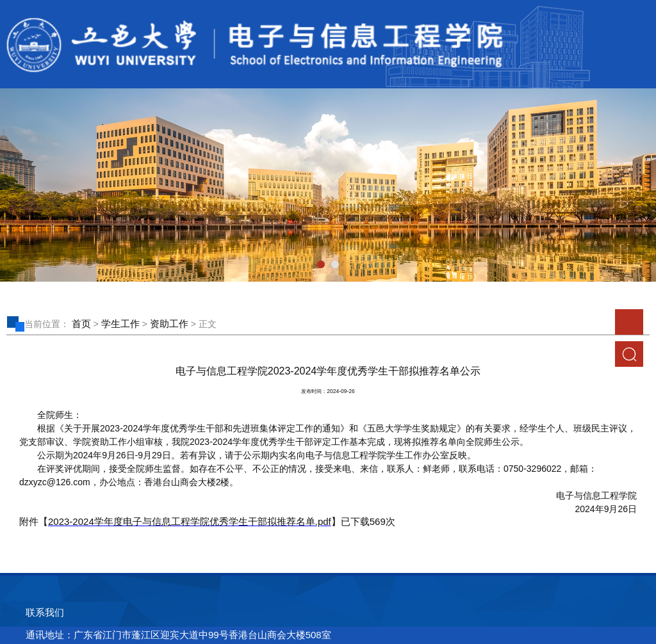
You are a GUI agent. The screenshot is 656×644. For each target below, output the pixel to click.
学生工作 (120, 324)
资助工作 (169, 324)
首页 (81, 324)
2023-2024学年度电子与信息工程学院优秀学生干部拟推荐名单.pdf (190, 521)
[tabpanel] (328, 185)
